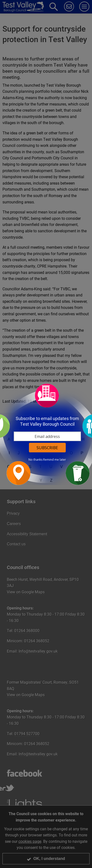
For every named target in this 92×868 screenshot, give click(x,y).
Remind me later (55, 460)
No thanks (35, 460)
